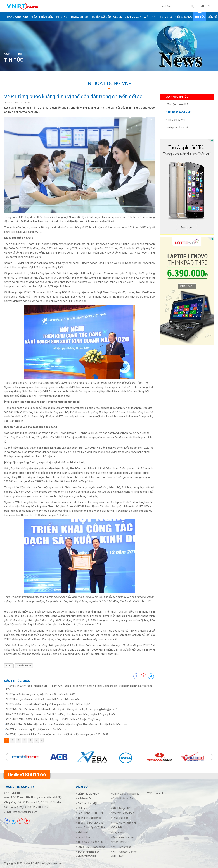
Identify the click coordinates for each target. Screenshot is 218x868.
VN (202, 6)
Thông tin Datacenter (90, 818)
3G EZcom (83, 808)
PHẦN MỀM (46, 17)
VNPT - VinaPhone (158, 793)
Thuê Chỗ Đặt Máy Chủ (91, 823)
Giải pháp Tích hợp (178, 128)
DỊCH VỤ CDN (133, 17)
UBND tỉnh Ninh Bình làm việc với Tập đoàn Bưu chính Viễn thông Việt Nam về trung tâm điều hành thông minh (67, 724)
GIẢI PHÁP (151, 17)
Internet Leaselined (123, 813)
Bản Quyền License (123, 837)
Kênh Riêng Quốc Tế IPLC (92, 828)
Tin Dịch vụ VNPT (178, 121)
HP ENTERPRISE (87, 857)
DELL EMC (118, 857)
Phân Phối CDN (121, 842)
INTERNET (62, 17)
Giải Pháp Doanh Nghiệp (126, 794)
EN (208, 6)
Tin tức (200, 17)
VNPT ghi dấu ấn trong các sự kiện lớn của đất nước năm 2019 (41, 694)
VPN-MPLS (119, 828)
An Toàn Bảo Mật (87, 803)
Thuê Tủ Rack (120, 818)
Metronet (83, 832)
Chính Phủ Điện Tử (123, 798)
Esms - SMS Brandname (91, 847)
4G (114, 803)
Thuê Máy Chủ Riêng (124, 823)
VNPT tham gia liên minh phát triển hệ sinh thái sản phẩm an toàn (43, 699)
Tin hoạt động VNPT (180, 113)
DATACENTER (80, 17)
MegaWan (118, 832)
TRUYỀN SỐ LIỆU (101, 17)
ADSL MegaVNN (121, 808)
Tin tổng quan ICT (178, 105)
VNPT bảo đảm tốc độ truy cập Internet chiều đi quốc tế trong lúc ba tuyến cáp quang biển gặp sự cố (62, 709)
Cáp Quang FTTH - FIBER (91, 813)
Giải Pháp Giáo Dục (88, 794)
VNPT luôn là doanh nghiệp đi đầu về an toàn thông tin (36, 730)
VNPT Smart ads (122, 847)
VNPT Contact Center (125, 852)
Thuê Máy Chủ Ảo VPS (90, 842)
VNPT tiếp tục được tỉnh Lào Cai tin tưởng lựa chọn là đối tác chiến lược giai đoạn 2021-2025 (57, 735)
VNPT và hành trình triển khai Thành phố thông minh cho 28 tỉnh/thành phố (48, 704)
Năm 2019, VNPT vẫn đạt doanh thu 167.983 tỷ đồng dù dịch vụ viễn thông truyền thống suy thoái (61, 714)
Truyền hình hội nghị (89, 852)
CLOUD (118, 17)
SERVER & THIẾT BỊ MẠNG (176, 17)
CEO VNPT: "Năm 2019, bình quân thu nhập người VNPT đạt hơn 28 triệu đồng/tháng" (54, 719)
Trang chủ (13, 17)
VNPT (9, 666)
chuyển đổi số (24, 666)
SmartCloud (84, 837)
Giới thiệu (30, 17)
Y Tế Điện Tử (85, 798)
